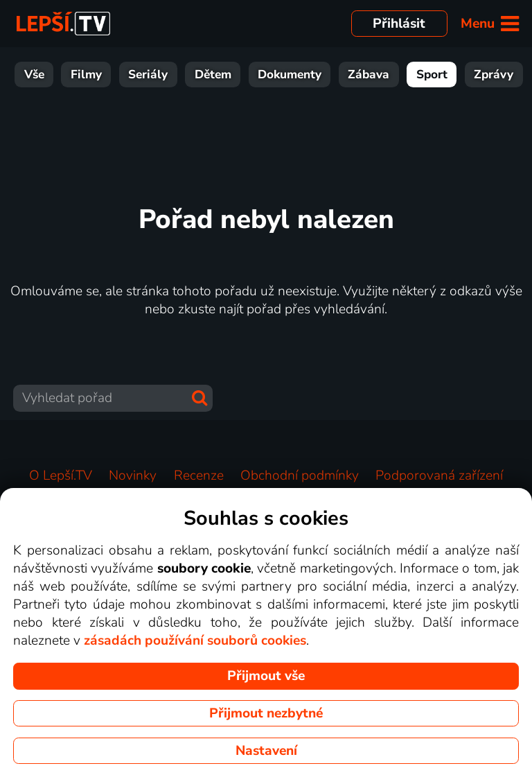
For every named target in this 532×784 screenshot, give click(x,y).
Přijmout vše (266, 676)
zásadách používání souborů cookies (195, 641)
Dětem (100, 75)
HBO (504, 75)
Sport (319, 75)
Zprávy (381, 75)
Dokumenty (177, 75)
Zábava (256, 75)
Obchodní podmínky (300, 476)
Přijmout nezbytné (266, 713)
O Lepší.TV (61, 476)
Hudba (446, 75)
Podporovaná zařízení (439, 476)
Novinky (133, 476)
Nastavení (266, 751)
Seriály (35, 75)
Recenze (199, 476)
